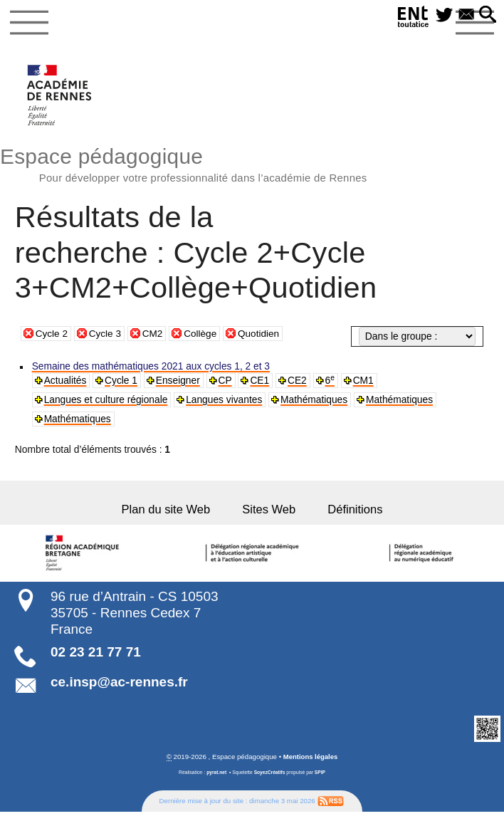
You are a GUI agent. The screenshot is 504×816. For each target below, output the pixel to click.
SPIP (320, 777)
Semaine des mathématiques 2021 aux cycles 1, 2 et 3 (152, 368)
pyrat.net (216, 777)
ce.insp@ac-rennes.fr (119, 687)
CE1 (261, 383)
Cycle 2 (52, 335)
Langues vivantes (225, 403)
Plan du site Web (170, 514)
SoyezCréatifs (269, 777)
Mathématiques (316, 403)
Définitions (350, 514)
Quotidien (262, 335)
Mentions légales (310, 762)
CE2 (299, 383)
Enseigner (179, 383)
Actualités (65, 383)
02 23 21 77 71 (96, 657)
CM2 (154, 335)
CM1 (365, 383)
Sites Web (269, 514)
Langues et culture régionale (106, 403)
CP (226, 383)
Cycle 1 (122, 383)
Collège (203, 335)
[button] (487, 15)
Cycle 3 (106, 335)
